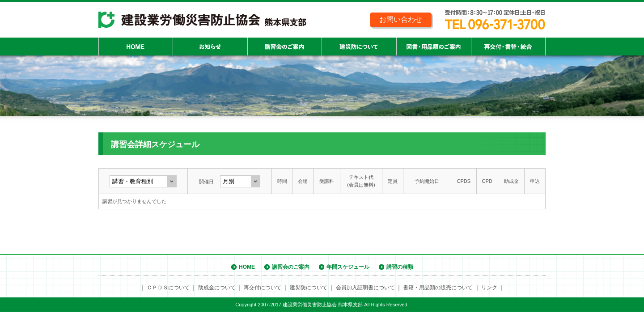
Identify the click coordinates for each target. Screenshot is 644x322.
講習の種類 (400, 267)
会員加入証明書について (365, 288)
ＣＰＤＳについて (168, 288)
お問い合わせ (401, 19)
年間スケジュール (348, 267)
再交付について (263, 288)
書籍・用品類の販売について (438, 288)
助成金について (217, 288)
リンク (489, 288)
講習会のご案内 (291, 267)
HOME (247, 267)
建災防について (309, 288)
